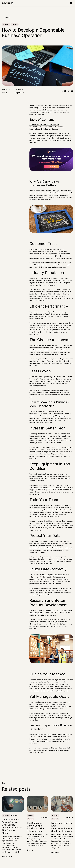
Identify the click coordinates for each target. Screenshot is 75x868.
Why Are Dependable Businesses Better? (44, 125)
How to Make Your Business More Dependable (46, 127)
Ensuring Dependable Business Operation (44, 129)
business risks (57, 105)
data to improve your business (53, 575)
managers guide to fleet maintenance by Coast (49, 487)
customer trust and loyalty (45, 249)
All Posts (7, 18)
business (67, 750)
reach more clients (56, 436)
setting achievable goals (38, 709)
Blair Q (4, 93)
